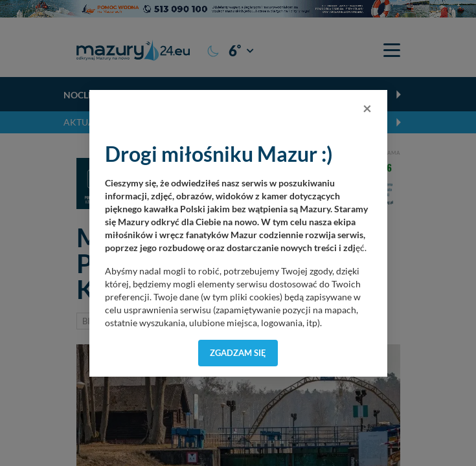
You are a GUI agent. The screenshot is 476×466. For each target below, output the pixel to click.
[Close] (367, 108)
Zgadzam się (238, 353)
